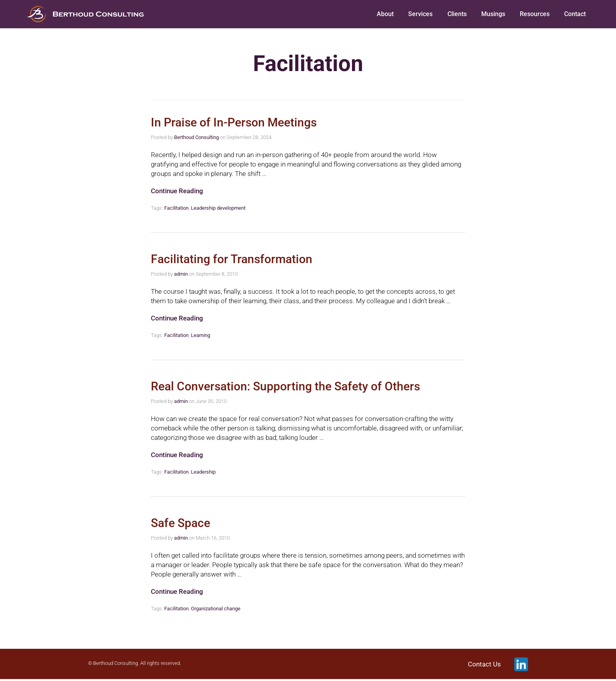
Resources (535, 15)
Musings (494, 15)
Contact (575, 15)
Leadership (203, 474)
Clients (458, 15)
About (389, 15)
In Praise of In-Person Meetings (234, 124)
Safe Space (181, 525)
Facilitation (176, 210)
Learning (201, 337)
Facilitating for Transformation (232, 261)
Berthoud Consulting (196, 139)
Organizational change (216, 611)
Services (423, 15)
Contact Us (484, 666)
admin (181, 276)
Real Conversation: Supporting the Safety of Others (285, 388)
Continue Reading (177, 193)
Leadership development (218, 210)
